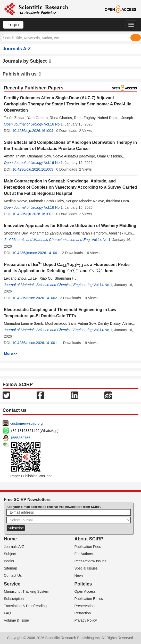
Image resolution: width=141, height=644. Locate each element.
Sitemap (10, 568)
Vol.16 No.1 (53, 124)
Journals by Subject (27, 61)
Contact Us (13, 575)
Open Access (85, 591)
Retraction (83, 613)
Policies (83, 584)
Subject (10, 554)
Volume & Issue (16, 620)
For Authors (84, 554)
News (79, 575)
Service (12, 584)
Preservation (85, 606)
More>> (11, 354)
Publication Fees (88, 547)
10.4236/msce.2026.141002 (35, 298)
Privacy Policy (86, 620)
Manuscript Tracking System (27, 591)
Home (10, 539)
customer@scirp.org (26, 423)
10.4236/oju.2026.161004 (33, 131)
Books (9, 561)
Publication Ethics (89, 599)
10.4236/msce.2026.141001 (35, 343)
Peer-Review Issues (91, 561)
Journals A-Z (14, 547)
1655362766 (20, 438)
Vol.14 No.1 (101, 240)
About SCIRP (89, 539)
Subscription (14, 599)
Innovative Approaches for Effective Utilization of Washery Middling (70, 226)
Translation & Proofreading (25, 606)
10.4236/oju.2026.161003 (33, 169)
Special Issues (86, 568)
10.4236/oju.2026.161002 (33, 214)
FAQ (7, 613)
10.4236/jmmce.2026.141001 (36, 253)
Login (13, 25)
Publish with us (22, 74)
